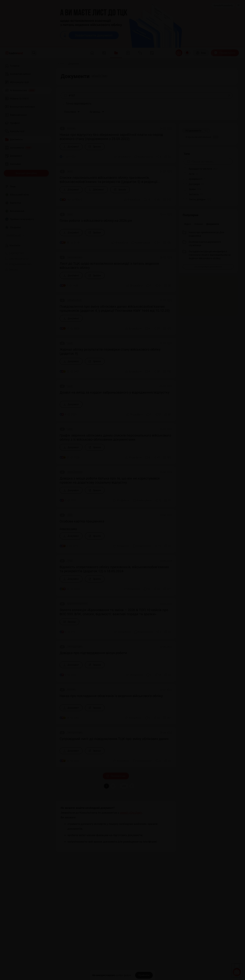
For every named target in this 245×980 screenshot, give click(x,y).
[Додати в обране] (168, 157)
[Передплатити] (225, 53)
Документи (213, 224)
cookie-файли (123, 975)
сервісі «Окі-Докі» (131, 813)
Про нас (11, 270)
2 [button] (113, 786)
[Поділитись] (159, 157)
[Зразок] (95, 147)
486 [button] (124, 786)
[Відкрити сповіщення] (187, 53)
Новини (199, 224)
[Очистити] (229, 95)
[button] (132, 786)
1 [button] (106, 786)
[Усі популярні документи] (208, 267)
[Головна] (60, 64)
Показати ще (116, 776)
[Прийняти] (144, 975)
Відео (188, 224)
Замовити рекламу (223, 5)
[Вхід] (201, 53)
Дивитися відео (68, 529)
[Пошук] (34, 53)
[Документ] (71, 147)
